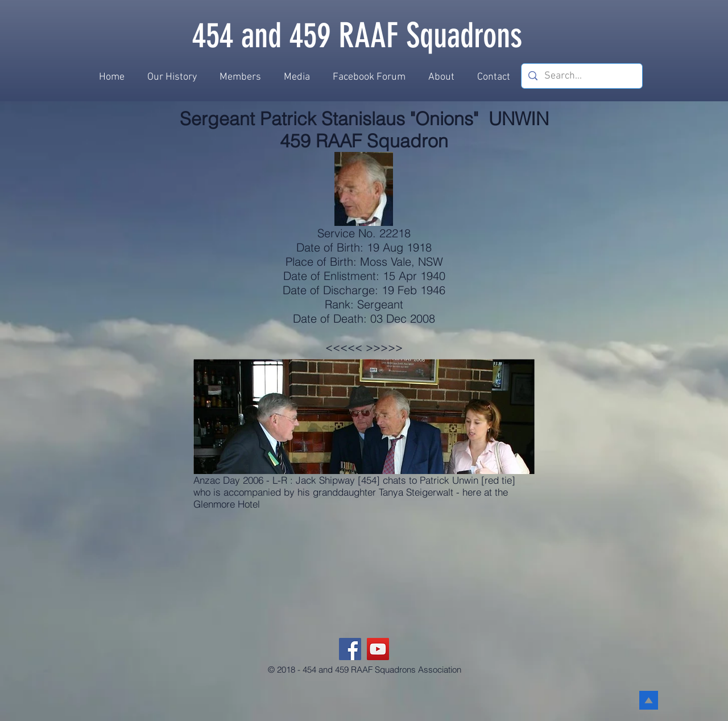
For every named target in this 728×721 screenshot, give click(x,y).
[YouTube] (378, 649)
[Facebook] (350, 649)
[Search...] (581, 76)
